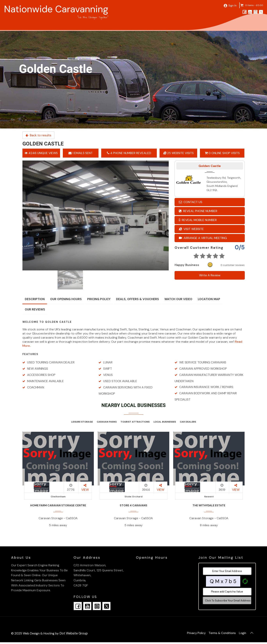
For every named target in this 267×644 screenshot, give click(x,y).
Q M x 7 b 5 (223, 581)
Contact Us (191, 202)
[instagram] (255, 12)
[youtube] (250, 12)
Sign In (231, 5)
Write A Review (210, 275)
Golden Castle (210, 166)
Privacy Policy (191, 634)
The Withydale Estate (209, 505)
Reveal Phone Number (198, 211)
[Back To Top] (251, 634)
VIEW (85, 488)
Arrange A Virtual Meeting (203, 238)
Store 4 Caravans (133, 505)
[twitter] (261, 12)
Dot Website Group (73, 633)
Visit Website (191, 229)
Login (241, 634)
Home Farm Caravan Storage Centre (58, 505)
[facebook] (245, 12)
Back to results (38, 135)
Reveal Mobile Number (198, 220)
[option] (96, 215)
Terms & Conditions (219, 634)
